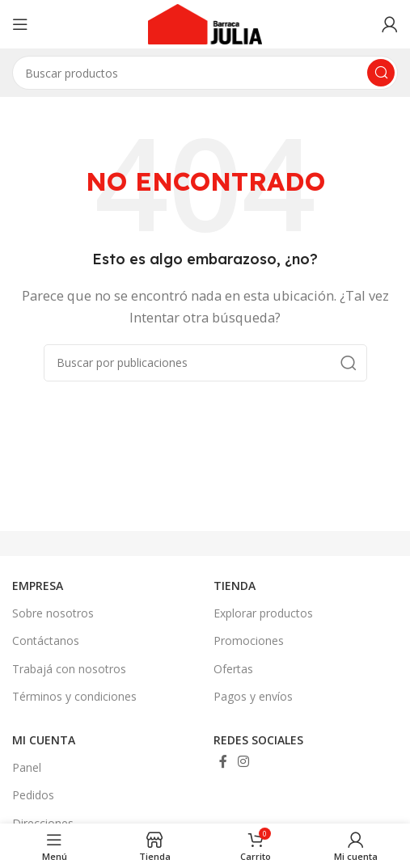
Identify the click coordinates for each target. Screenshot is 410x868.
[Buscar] (205, 363)
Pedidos (33, 795)
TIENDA (235, 586)
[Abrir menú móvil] (20, 24)
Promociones (249, 640)
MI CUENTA (44, 740)
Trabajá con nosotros (69, 669)
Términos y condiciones (74, 696)
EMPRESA (38, 586)
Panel (27, 767)
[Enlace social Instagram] (244, 761)
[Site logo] (205, 23)
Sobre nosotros (53, 613)
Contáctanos (46, 640)
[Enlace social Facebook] (223, 761)
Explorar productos (263, 613)
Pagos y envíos (253, 696)
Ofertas (233, 669)
